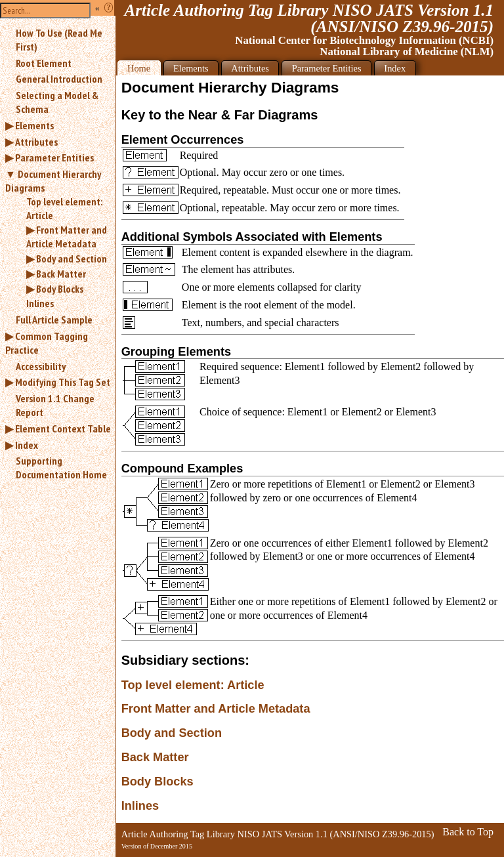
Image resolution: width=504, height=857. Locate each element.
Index (27, 445)
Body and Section (72, 259)
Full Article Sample (54, 320)
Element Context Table (63, 428)
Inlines (40, 303)
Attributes (36, 142)
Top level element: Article (64, 208)
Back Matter (61, 274)
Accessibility (41, 366)
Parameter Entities (54, 157)
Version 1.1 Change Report (55, 405)
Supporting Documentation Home (61, 468)
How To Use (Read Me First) (59, 40)
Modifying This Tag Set (63, 382)
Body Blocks (60, 289)
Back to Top (468, 832)
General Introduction (59, 79)
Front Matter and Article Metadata (67, 237)
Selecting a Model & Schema (57, 102)
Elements (34, 125)
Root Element (44, 63)
